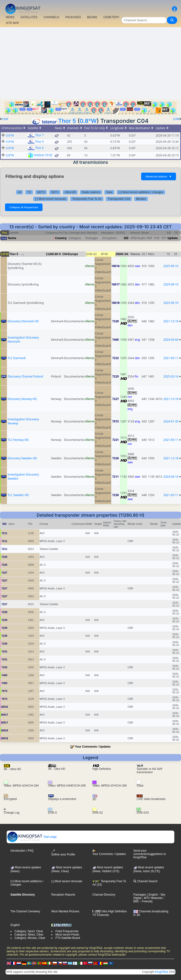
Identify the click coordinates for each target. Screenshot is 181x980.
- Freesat (145, 901)
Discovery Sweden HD (22, 458)
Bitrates (141, 199)
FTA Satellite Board (68, 938)
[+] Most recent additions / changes (141, 192)
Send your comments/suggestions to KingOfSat (150, 854)
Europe (73, 254)
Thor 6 (39, 148)
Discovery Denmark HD (23, 321)
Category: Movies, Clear (30, 938)
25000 (120, 254)
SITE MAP (12, 23)
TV (29, 192)
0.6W (5, 119)
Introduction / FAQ (22, 851)
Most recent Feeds (67, 935)
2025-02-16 (171, 376)
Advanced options (159, 176)
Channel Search (146, 881)
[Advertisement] (90, 63)
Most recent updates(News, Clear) (67, 869)
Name (12, 238)
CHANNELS (51, 17)
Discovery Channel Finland (25, 376)
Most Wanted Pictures (65, 911)
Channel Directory (104, 895)
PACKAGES (73, 17)
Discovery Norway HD (22, 399)
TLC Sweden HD (18, 495)
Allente (90, 266)
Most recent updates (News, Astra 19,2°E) (149, 869)
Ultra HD (70, 192)
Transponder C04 (119, 199)
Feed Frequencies (67, 931)
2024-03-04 (171, 340)
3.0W (176, 119)
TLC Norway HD (18, 440)
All (19, 192)
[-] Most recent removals (51, 199)
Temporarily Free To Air (87, 199)
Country (61, 238)
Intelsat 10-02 (43, 155)
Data (109, 192)
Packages (140, 895)
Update (173, 238)
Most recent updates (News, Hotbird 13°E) (108, 869)
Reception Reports (63, 895)
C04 (65, 254)
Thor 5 (67, 121)
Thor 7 (39, 135)
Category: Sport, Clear (29, 931)
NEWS (10, 17)
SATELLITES (29, 17)
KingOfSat (162, 972)
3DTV (55, 192)
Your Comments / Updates (93, 747)
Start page (32, 837)
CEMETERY (111, 17)
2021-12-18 (171, 321)
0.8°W (88, 121)
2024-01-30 (171, 421)
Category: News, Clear (29, 935)
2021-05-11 (171, 358)
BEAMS (92, 17)
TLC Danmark (17, 358)
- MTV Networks (152, 898)
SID (126, 238)
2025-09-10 (171, 266)
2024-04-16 (171, 477)
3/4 (126, 254)
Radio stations (91, 192)
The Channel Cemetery (25, 911)
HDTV (41, 192)
